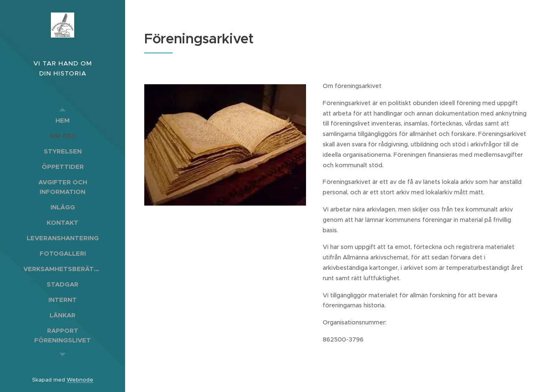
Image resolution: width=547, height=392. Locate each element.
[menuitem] (63, 120)
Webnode (80, 380)
